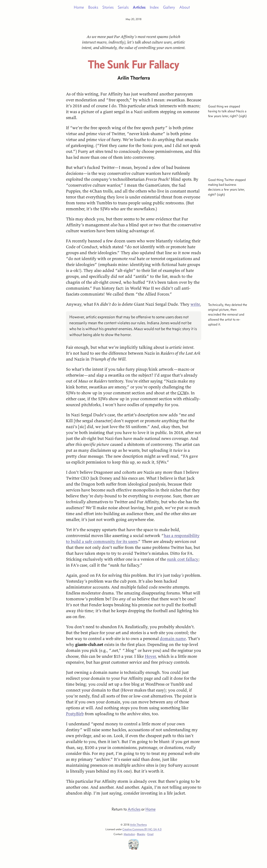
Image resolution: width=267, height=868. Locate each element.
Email (150, 834)
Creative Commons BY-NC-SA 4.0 (142, 829)
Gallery (169, 7)
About (185, 7)
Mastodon (129, 834)
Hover (150, 656)
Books (93, 7)
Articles (139, 7)
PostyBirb (75, 714)
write (195, 304)
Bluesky (141, 834)
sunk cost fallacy (183, 559)
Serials (123, 7)
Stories (108, 7)
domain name (173, 638)
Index (154, 7)
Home (79, 7)
